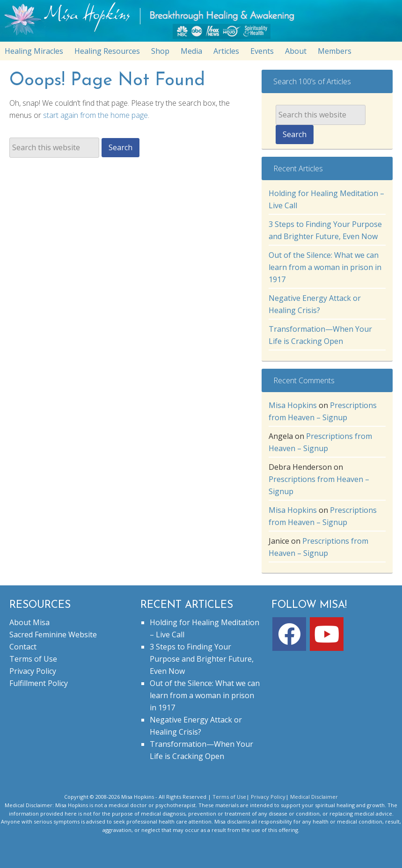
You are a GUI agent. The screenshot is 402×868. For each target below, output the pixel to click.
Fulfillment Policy (39, 683)
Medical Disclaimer (314, 797)
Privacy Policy (33, 671)
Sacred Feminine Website (53, 635)
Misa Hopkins (293, 405)
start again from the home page (95, 115)
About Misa (29, 622)
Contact (23, 647)
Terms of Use (33, 659)
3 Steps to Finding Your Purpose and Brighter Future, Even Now (202, 659)
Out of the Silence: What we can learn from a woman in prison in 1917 (325, 267)
